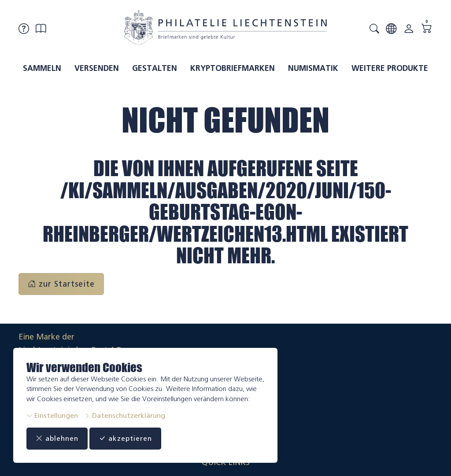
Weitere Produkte (390, 68)
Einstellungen (52, 415)
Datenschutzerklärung (125, 415)
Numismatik (313, 68)
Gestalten (155, 68)
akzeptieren (134, 439)
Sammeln (42, 68)
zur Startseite (61, 284)
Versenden (97, 68)
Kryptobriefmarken (233, 68)
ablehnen (60, 439)
